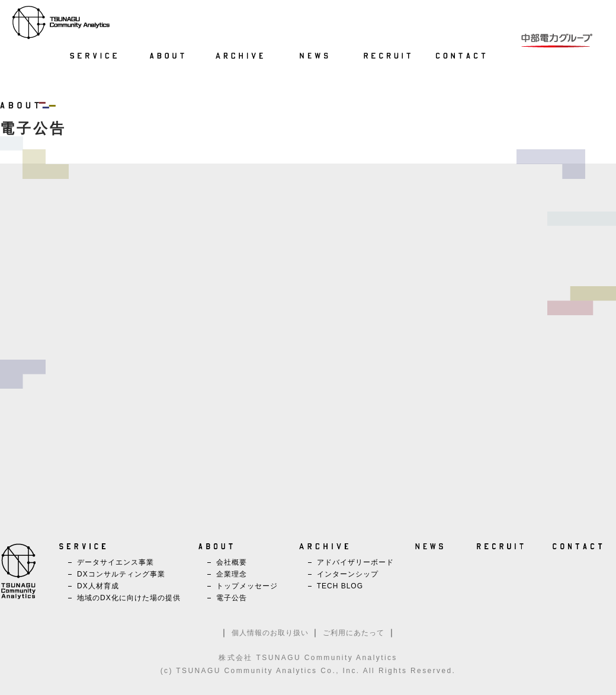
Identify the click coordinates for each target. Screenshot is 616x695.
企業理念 (232, 574)
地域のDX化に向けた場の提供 (129, 598)
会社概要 (232, 562)
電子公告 (232, 598)
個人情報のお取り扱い (270, 633)
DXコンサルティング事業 (121, 574)
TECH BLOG (340, 586)
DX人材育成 (98, 586)
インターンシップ (348, 574)
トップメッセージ (247, 586)
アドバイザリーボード (355, 562)
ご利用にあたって (354, 633)
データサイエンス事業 (115, 562)
